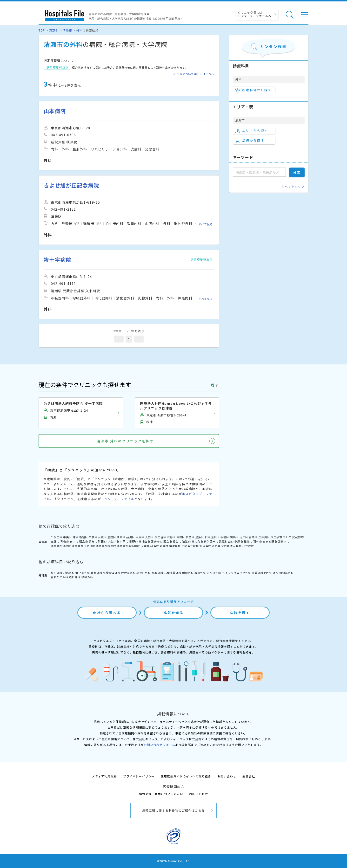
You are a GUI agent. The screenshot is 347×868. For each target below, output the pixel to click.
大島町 (145, 546)
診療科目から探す (254, 90)
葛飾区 (253, 537)
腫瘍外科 (188, 573)
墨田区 (112, 537)
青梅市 (65, 541)
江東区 (121, 537)
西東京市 (284, 541)
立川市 (287, 537)
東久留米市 (211, 541)
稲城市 (248, 541)
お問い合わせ (227, 776)
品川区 (131, 537)
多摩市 (239, 541)
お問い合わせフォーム (160, 745)
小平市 (124, 541)
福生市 (177, 541)
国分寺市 (157, 541)
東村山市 (144, 541)
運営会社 (249, 776)
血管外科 (258, 573)
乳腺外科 (158, 573)
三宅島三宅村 (190, 546)
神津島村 (175, 546)
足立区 (244, 537)
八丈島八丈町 (220, 546)
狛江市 (187, 541)
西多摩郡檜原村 (106, 546)
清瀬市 (67, 30)
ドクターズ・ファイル (118, 499)
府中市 (74, 541)
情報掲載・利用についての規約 (161, 794)
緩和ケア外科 (60, 577)
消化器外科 (83, 573)
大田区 (149, 537)
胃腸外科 (97, 573)
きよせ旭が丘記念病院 (71, 185)
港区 (75, 537)
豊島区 (200, 537)
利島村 (154, 546)
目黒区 (140, 537)
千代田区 (57, 537)
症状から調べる (107, 613)
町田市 (102, 541)
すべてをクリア (293, 187)
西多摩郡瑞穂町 (61, 546)
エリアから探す (252, 131)
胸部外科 (200, 573)
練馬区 (234, 537)
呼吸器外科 (128, 573)
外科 (80, 30)
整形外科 (57, 573)
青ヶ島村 (236, 546)
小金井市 (113, 541)
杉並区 (190, 537)
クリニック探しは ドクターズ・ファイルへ (255, 14)
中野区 (181, 537)
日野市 (133, 541)
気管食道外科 (112, 573)
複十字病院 (57, 260)
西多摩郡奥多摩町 (128, 546)
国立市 (168, 541)
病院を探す (240, 613)
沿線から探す (250, 141)
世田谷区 (160, 537)
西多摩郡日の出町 (83, 546)
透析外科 (75, 577)
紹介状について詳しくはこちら (194, 74)
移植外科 (87, 577)
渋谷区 (171, 537)
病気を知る (174, 613)
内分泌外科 (271, 573)
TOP (42, 30)
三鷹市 (55, 541)
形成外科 (69, 573)
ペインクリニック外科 (236, 573)
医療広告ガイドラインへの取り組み (186, 776)
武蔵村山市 (226, 541)
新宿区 (84, 537)
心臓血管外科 (173, 573)
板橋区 (225, 537)
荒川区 (215, 537)
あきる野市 (270, 541)
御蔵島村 (205, 546)
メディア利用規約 (104, 776)
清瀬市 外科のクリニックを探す (125, 441)
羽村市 (258, 541)
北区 (207, 537)
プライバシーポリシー (139, 776)
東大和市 (197, 541)
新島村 (164, 546)
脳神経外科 (144, 573)
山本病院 (55, 111)
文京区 (93, 537)
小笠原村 (248, 546)
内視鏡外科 (214, 573)
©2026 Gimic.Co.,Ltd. (173, 861)
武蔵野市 (298, 537)
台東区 (102, 537)
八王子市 (276, 537)
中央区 (67, 537)
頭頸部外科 (287, 573)
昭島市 (84, 541)
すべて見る (206, 224)
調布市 (93, 541)
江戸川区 (264, 537)
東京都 (54, 30)
